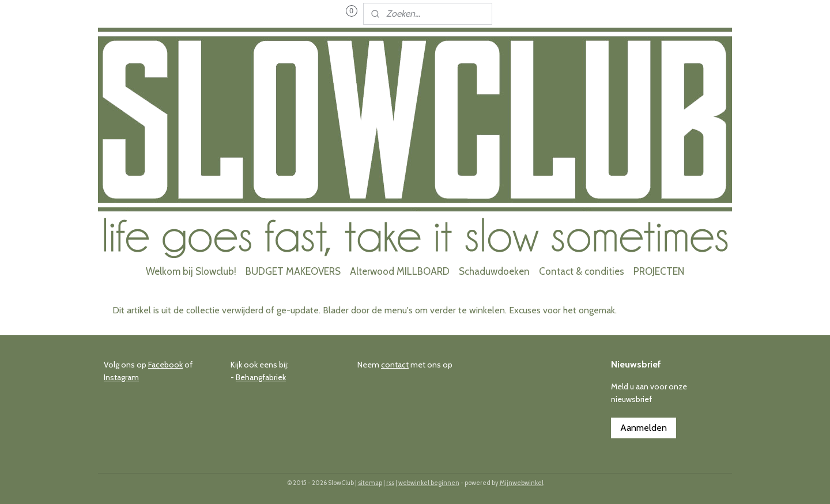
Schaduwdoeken (494, 271)
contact (395, 365)
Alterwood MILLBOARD (400, 271)
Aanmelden (644, 428)
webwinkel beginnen (429, 483)
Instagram (121, 377)
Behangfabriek (261, 377)
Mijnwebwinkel (522, 483)
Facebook (165, 365)
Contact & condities (582, 271)
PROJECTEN (659, 271)
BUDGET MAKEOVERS (293, 271)
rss (390, 483)
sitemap (370, 483)
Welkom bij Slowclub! (191, 271)
